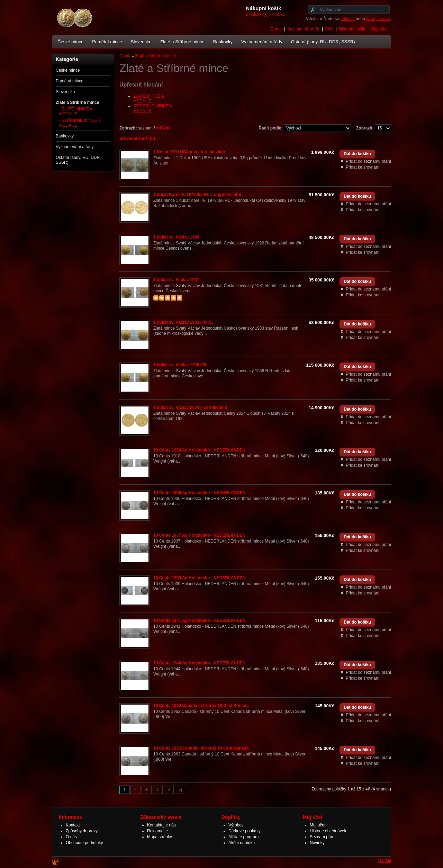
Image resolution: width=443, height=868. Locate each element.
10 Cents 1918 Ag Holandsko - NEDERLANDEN (199, 450)
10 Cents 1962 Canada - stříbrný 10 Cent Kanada (201, 706)
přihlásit (347, 19)
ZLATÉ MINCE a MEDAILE (148, 99)
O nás (71, 837)
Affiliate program (243, 837)
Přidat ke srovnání (363, 167)
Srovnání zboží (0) (137, 138)
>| (180, 790)
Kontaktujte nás (161, 825)
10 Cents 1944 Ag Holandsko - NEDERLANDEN (199, 663)
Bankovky (223, 42)
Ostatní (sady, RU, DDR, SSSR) (323, 42)
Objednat (379, 29)
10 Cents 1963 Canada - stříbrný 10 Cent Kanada (201, 748)
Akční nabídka (242, 843)
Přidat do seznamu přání (368, 161)
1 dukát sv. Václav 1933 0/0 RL (183, 322)
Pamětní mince (107, 42)
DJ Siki (385, 861)
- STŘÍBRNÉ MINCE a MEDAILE (80, 123)
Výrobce (236, 825)
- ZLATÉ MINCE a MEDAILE (76, 111)
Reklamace (157, 831)
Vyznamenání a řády (262, 42)
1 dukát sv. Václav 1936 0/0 (180, 365)
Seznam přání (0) (303, 29)
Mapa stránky (160, 837)
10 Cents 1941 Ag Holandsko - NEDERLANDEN (199, 620)
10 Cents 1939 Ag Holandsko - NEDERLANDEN (199, 578)
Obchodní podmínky (84, 843)
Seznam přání (323, 837)
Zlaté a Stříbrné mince (182, 42)
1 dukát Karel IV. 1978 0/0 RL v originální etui (197, 195)
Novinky (317, 843)
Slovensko (141, 42)
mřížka (163, 128)
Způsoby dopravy (82, 831)
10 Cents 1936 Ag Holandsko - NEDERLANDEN (199, 493)
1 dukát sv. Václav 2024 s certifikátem (190, 408)
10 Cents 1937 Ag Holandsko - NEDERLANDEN (199, 535)
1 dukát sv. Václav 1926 (176, 237)
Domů (276, 29)
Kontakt (73, 825)
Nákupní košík (352, 29)
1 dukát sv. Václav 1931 (176, 280)
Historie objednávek (328, 831)
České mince (70, 42)
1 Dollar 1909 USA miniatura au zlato (189, 152)
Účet (329, 29)
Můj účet (318, 825)
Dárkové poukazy (245, 831)
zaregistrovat (378, 19)
